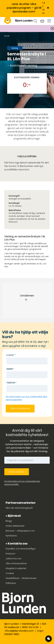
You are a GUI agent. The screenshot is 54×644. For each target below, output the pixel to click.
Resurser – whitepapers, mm (20, 531)
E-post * (11, 355)
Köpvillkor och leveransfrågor (21, 549)
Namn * (10, 369)
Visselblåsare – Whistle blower (21, 578)
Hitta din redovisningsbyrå (19, 508)
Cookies (10, 573)
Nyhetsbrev (11, 536)
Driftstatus (11, 583)
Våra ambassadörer (16, 563)
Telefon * (11, 383)
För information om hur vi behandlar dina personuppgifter (22, 483)
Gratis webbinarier (15, 526)
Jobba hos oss (13, 559)
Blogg (9, 521)
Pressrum (10, 554)
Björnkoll (14, 516)
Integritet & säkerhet (16, 568)
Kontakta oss (18, 543)
